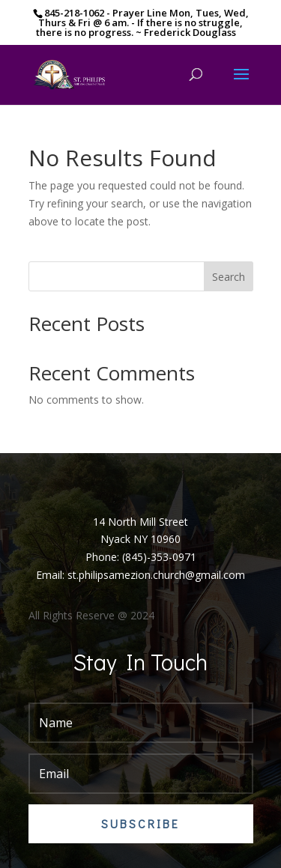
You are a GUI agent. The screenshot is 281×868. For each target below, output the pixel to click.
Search (229, 277)
